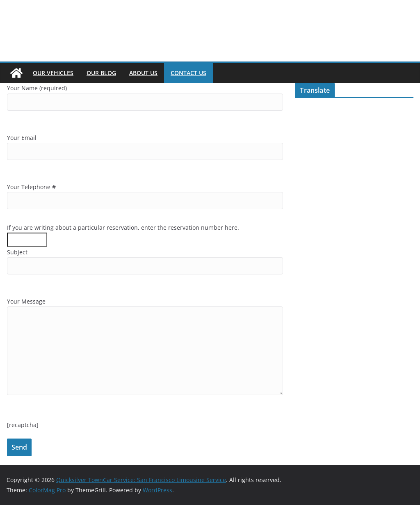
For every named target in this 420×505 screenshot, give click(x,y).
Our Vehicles (53, 73)
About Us (143, 73)
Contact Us (188, 73)
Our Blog (101, 73)
